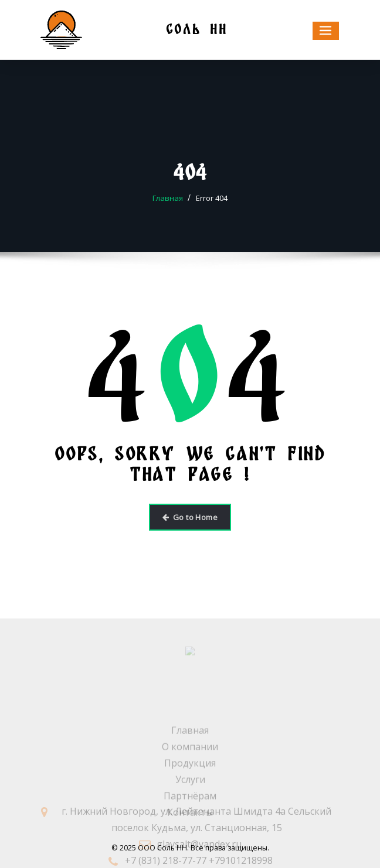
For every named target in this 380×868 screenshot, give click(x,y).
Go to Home (190, 517)
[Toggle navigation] (326, 31)
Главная (168, 198)
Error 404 (212, 198)
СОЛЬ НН (197, 29)
